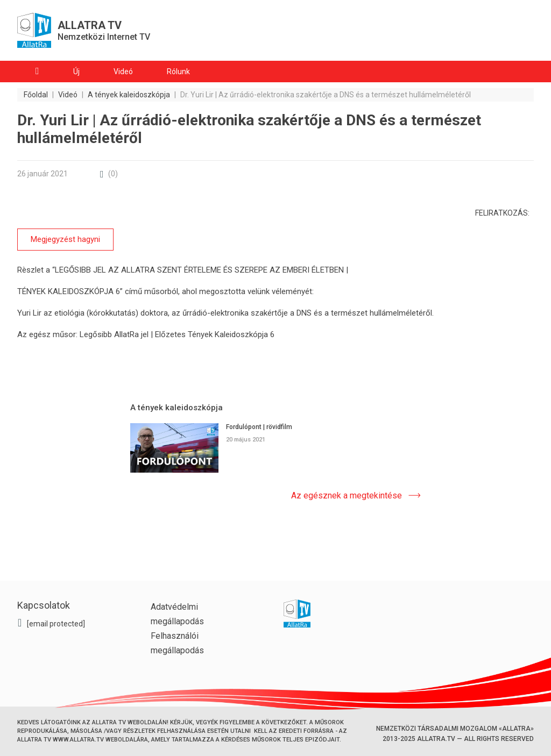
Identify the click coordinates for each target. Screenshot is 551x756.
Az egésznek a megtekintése (347, 495)
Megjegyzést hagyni (65, 239)
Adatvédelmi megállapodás (177, 614)
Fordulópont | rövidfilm (259, 427)
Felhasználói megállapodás (177, 643)
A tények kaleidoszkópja (176, 408)
